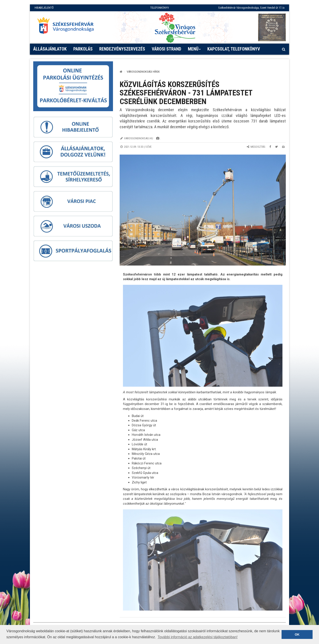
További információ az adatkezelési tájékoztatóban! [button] (197, 637)
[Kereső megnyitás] (284, 49)
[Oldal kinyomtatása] (283, 147)
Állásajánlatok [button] (50, 49)
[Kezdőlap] (121, 72)
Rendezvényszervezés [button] (122, 49)
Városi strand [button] (166, 49)
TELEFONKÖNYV (159, 8)
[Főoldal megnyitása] (68, 27)
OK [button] (297, 634)
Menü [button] (194, 50)
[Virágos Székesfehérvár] (175, 27)
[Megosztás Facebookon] (270, 147)
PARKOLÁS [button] (83, 49)
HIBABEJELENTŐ (44, 8)
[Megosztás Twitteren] (276, 147)
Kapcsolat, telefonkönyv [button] (234, 49)
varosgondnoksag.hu (139, 138)
